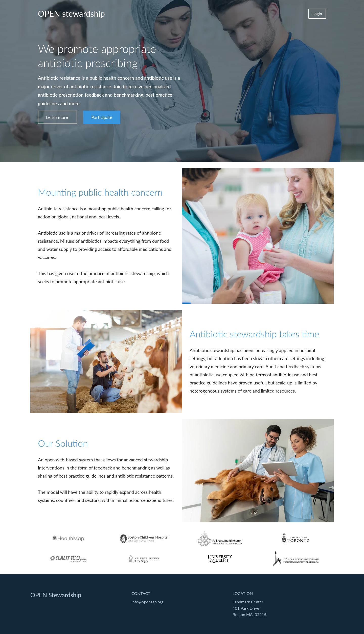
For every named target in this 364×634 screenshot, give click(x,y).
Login (317, 14)
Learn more (58, 117)
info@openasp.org (147, 602)
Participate (102, 117)
